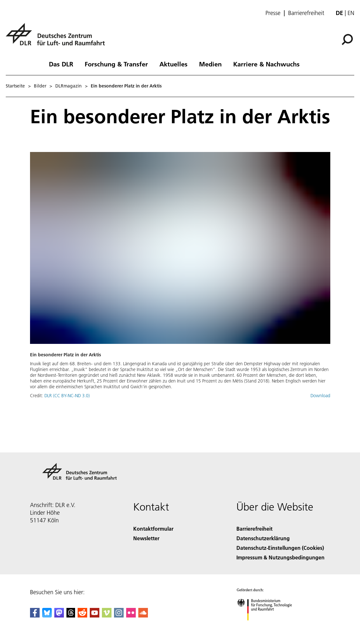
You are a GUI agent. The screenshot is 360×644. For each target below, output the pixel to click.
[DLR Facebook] (35, 615)
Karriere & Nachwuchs (266, 64)
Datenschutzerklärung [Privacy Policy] (263, 538)
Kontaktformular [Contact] (153, 529)
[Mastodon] (59, 615)
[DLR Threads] (71, 615)
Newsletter (146, 538)
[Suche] (347, 40)
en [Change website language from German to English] (351, 13)
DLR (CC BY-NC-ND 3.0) (67, 396)
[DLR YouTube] (95, 615)
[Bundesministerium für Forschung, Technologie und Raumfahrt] (268, 626)
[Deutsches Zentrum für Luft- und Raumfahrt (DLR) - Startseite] (58, 38)
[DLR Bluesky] (47, 615)
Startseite (15, 86)
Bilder (40, 86)
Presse (273, 13)
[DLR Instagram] (119, 615)
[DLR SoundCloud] (143, 615)
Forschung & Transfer (116, 64)
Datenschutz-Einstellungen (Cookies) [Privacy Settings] (280, 548)
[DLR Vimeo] (107, 615)
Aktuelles (173, 64)
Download (320, 396)
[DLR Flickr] (131, 615)
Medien (210, 64)
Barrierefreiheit (306, 13)
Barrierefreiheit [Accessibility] (254, 529)
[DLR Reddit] (82, 615)
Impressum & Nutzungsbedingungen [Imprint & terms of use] (280, 557)
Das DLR (61, 64)
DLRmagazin (69, 86)
